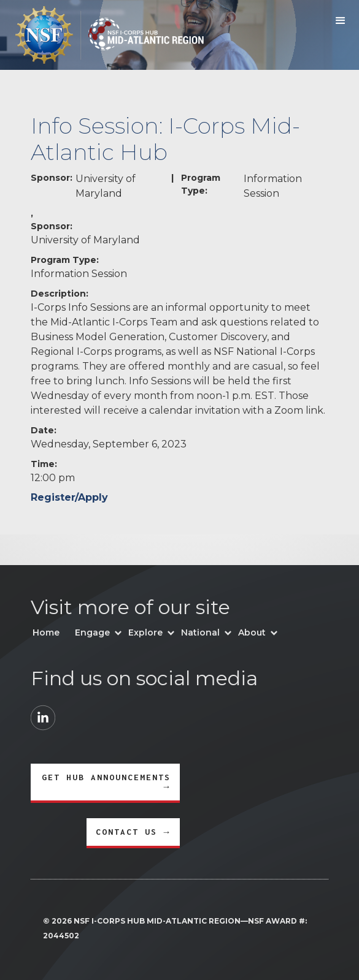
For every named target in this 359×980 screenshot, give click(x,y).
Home (46, 632)
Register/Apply (69, 497)
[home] (102, 35)
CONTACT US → (133, 832)
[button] (341, 21)
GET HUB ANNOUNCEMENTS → (106, 782)
